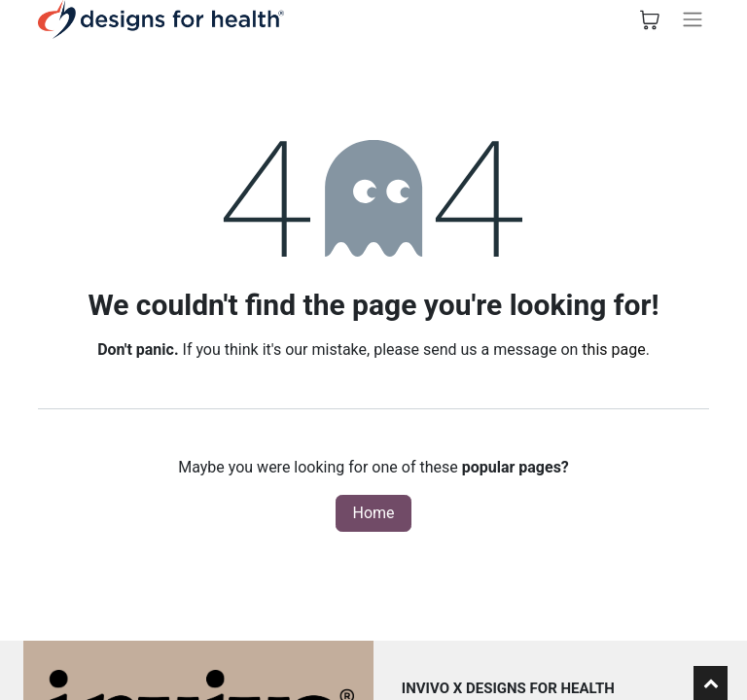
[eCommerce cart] (650, 19)
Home (373, 513)
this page (613, 350)
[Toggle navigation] (693, 19)
